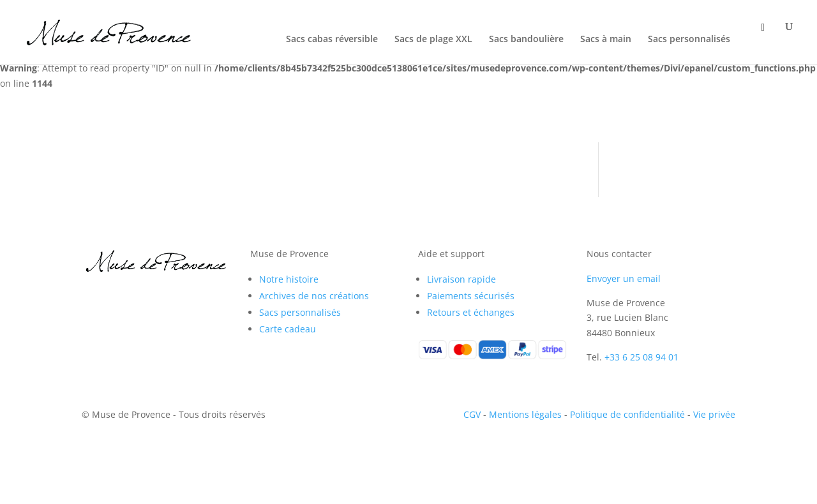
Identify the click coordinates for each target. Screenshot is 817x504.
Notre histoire (289, 279)
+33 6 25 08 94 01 (641, 357)
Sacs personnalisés (689, 40)
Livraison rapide (461, 279)
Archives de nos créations (314, 296)
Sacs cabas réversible (332, 40)
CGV (472, 414)
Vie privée (714, 414)
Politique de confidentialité (627, 414)
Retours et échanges (471, 312)
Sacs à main (606, 40)
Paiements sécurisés (471, 296)
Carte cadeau (288, 329)
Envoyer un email (624, 278)
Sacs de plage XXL (433, 40)
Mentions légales (525, 414)
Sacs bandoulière (526, 40)
